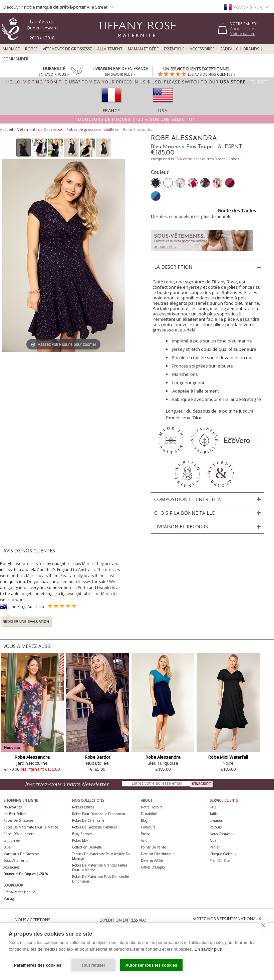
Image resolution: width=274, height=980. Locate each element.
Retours (216, 827)
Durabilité (149, 814)
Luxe (7, 847)
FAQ (213, 807)
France (111, 110)
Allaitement (110, 49)
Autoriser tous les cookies (151, 965)
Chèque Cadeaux (223, 854)
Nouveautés (13, 807)
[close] (263, 925)
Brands (251, 49)
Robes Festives (83, 807)
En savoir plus (208, 949)
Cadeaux (229, 49)
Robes (31, 49)
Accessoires (202, 49)
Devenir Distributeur (157, 854)
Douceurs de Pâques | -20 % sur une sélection (137, 119)
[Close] (259, 82)
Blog (144, 820)
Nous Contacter (222, 834)
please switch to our (205, 82)
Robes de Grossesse (18, 820)
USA (163, 110)
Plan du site (220, 861)
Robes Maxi (81, 840)
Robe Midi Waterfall (228, 757)
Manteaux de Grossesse (22, 854)
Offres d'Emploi (153, 867)
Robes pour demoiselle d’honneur (99, 814)
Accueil (7, 129)
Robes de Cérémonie (88, 820)
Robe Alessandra (32, 757)
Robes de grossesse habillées (92, 129)
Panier (215, 847)
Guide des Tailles (237, 210)
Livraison (216, 820)
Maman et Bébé (143, 49)
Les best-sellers (15, 814)
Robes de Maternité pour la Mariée (31, 827)
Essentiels (174, 49)
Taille (214, 814)
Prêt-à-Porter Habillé (19, 892)
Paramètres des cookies (38, 965)
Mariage (11, 49)
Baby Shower (82, 834)
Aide (213, 840)
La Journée (12, 840)
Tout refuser (93, 965)
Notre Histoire (152, 807)
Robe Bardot (97, 757)
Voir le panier (242, 34)
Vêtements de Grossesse (67, 49)
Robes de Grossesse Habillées (94, 827)
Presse (146, 834)
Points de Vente (153, 847)
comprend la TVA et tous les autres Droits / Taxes (195, 159)
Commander (16, 59)
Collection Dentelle (87, 847)
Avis (144, 840)
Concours (148, 827)
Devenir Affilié (152, 861)
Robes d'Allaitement (19, 834)
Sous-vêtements (16, 861)
